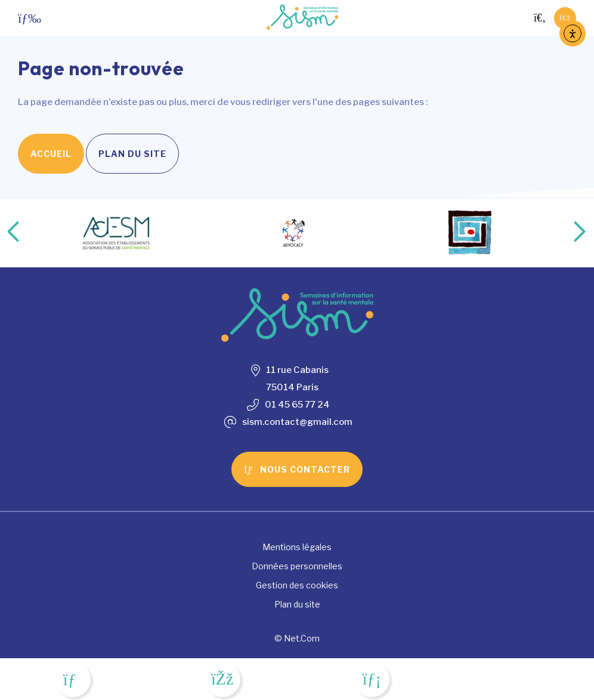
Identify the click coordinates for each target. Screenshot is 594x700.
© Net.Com (297, 638)
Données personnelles (297, 566)
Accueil (51, 154)
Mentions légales (297, 547)
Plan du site (132, 154)
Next (567, 233)
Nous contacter (297, 469)
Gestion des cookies (297, 585)
